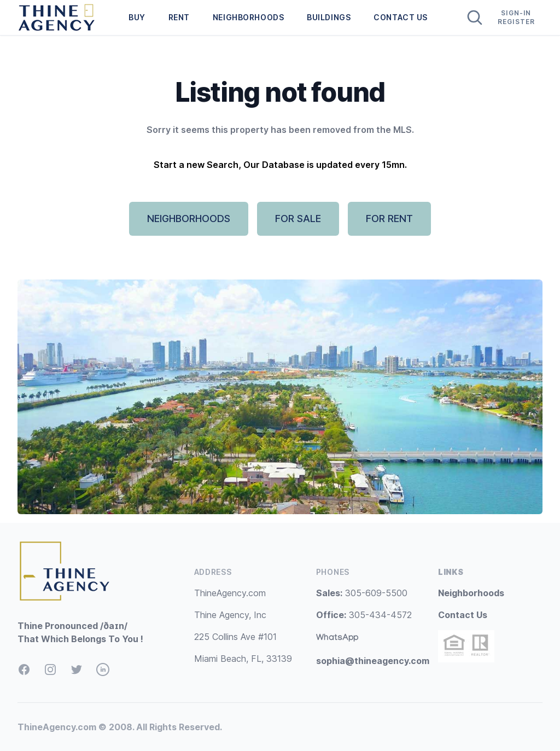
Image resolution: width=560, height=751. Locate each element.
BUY (137, 17)
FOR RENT (389, 219)
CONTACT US (401, 17)
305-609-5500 (362, 593)
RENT (179, 17)
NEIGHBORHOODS (248, 17)
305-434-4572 (364, 615)
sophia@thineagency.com (373, 661)
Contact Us (463, 615)
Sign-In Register (517, 17)
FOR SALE (298, 219)
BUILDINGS (329, 17)
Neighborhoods (471, 593)
